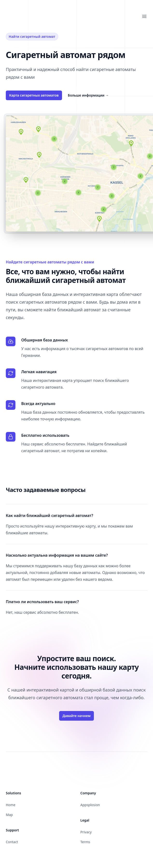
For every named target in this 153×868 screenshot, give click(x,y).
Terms (85, 842)
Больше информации (88, 95)
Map (9, 815)
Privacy (86, 832)
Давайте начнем (77, 716)
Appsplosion (90, 805)
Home (11, 805)
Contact (12, 842)
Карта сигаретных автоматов (34, 95)
